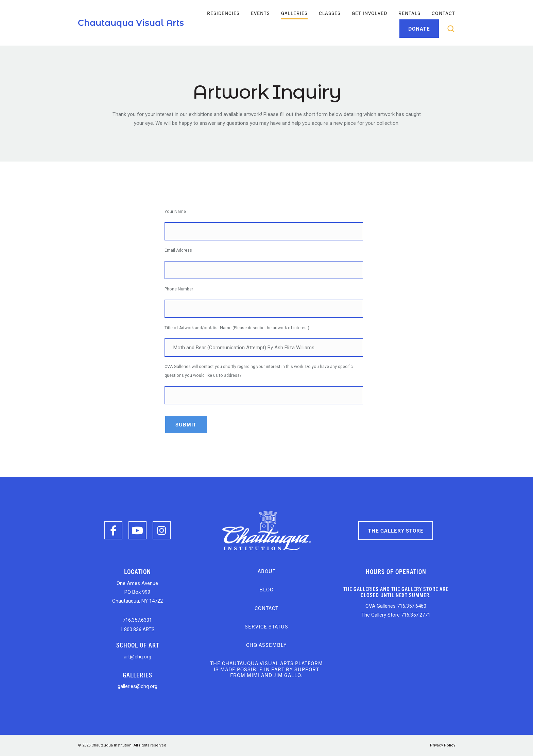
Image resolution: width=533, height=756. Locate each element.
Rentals (409, 13)
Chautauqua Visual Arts (131, 23)
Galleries (294, 13)
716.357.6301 (137, 620)
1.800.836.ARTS (137, 629)
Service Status (266, 626)
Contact (443, 13)
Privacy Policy (443, 745)
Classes (330, 13)
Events (260, 13)
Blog (266, 589)
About (267, 571)
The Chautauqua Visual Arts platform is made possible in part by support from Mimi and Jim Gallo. (266, 669)
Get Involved (369, 13)
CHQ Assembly (266, 645)
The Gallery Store (396, 530)
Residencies (223, 13)
